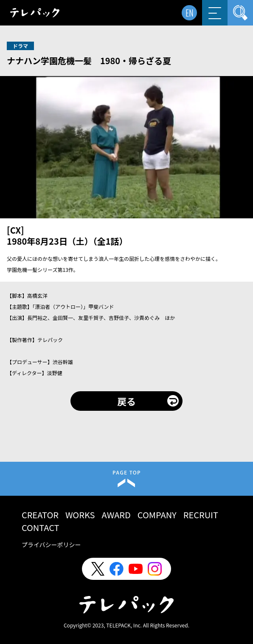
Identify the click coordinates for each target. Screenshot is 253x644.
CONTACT (41, 527)
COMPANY (157, 515)
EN (190, 13)
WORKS (80, 515)
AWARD (116, 515)
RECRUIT (201, 515)
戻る (127, 401)
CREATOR (40, 515)
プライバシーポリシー (51, 545)
